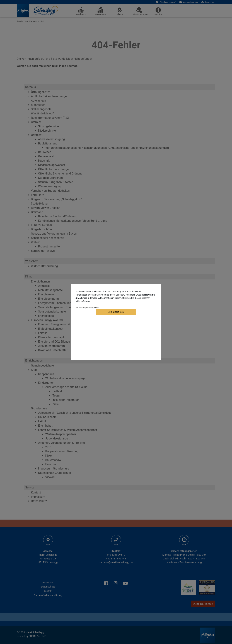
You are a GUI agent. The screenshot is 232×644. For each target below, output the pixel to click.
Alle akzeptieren (116, 312)
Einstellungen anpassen (87, 308)
